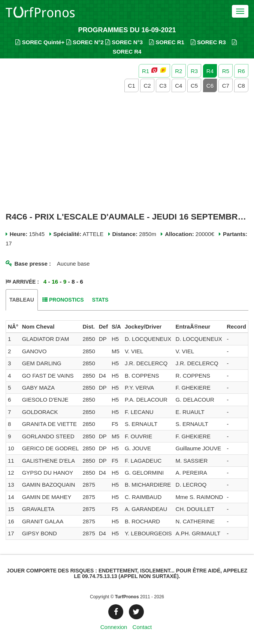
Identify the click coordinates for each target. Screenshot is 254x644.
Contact (142, 627)
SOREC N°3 (124, 42)
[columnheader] (13, 327)
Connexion (114, 627)
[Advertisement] (127, 152)
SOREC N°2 (85, 42)
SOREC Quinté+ (40, 42)
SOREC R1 (167, 42)
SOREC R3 (208, 42)
